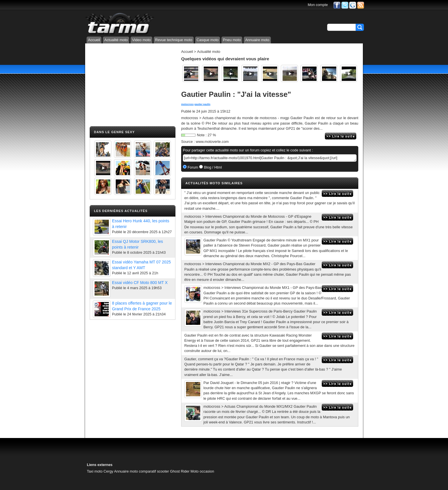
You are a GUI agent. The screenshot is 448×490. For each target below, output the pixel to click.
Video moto (141, 40)
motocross (187, 104)
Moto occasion (202, 471)
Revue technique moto (174, 40)
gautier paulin (202, 104)
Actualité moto (116, 40)
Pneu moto (232, 40)
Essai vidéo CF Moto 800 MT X (140, 283)
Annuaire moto (257, 40)
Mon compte (318, 5)
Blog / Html (212, 167)
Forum (192, 167)
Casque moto (208, 40)
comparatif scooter (154, 471)
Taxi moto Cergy (100, 471)
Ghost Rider (180, 471)
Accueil (94, 40)
